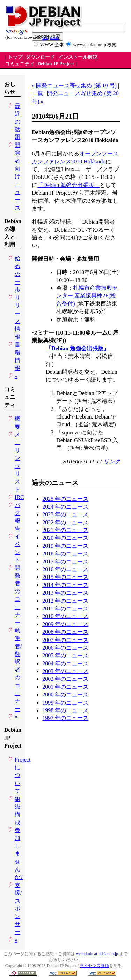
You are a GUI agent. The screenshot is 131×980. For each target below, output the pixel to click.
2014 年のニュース (65, 585)
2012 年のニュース (65, 601)
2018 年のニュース (65, 554)
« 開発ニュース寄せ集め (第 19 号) (74, 86)
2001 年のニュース (65, 687)
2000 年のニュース (65, 695)
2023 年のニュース (65, 514)
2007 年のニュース (65, 640)
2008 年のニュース (65, 632)
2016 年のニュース (65, 569)
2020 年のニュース (65, 538)
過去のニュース (55, 483)
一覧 (37, 93)
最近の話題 (17, 122)
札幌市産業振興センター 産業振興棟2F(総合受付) (87, 296)
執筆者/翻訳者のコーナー (18, 670)
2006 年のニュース (65, 648)
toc (45, 37)
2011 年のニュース (65, 608)
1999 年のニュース (65, 703)
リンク (112, 461)
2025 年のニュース (65, 499)
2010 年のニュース (65, 616)
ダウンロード (40, 57)
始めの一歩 (17, 274)
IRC (19, 497)
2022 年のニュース (65, 522)
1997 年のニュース (65, 718)
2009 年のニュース (65, 624)
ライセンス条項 (94, 966)
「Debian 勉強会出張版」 (68, 185)
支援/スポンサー (18, 908)
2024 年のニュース (65, 507)
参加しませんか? (19, 853)
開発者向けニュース (17, 176)
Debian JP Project (56, 64)
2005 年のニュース (65, 655)
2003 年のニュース (65, 671)
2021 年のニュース (65, 530)
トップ (15, 57)
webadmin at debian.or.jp (97, 954)
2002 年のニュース (65, 679)
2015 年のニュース (65, 577)
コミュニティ (20, 64)
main (54, 37)
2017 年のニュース (65, 562)
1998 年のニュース (65, 710)
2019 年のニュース (65, 546)
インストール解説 (78, 57)
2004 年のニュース (65, 663)
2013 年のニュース (65, 593)
